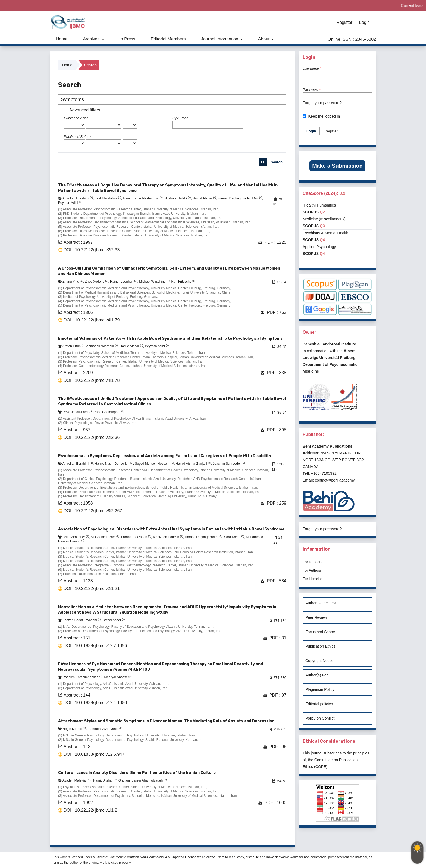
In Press (127, 39)
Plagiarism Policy (320, 689)
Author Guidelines (320, 603)
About (264, 39)
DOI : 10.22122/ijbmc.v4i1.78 (92, 380)
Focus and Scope (320, 632)
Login (364, 22)
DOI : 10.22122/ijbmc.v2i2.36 (92, 437)
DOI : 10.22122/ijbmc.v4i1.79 (92, 320)
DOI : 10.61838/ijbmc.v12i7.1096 (95, 646)
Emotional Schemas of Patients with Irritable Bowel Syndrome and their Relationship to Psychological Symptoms (170, 338)
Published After (76, 118)
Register (344, 22)
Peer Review (316, 617)
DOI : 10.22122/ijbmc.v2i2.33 (92, 250)
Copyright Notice (319, 661)
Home (62, 39)
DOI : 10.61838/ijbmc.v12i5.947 (94, 754)
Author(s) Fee (317, 675)
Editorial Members (168, 39)
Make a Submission (337, 166)
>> (282, 834)
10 (266, 834)
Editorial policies (319, 704)
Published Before (77, 137)
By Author (180, 118)
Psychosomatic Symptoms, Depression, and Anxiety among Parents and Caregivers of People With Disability (165, 456)
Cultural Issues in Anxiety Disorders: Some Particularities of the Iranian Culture (137, 773)
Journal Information (220, 39)
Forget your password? (322, 529)
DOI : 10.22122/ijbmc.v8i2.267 (93, 511)
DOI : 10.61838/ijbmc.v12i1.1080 (95, 703)
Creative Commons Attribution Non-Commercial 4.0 (133, 857)
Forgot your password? (322, 103)
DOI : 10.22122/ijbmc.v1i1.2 (90, 810)
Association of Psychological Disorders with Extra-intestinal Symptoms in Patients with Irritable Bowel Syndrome (171, 529)
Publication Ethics (320, 646)
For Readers (312, 562)
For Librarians (314, 579)
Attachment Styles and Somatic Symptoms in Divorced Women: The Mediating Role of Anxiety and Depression (166, 721)
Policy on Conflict (320, 718)
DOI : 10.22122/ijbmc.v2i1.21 (92, 588)
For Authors (312, 570)
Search (277, 162)
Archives (92, 39)
